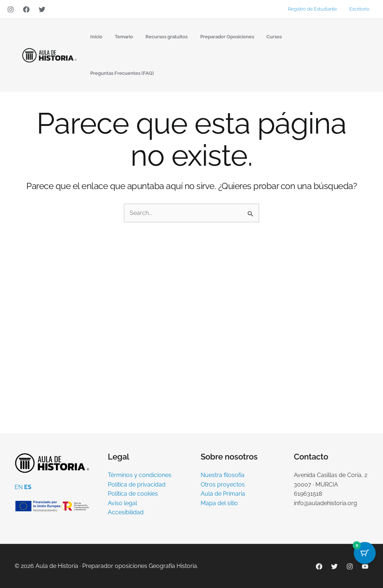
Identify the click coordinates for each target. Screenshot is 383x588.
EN (19, 487)
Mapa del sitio (219, 503)
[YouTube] (365, 566)
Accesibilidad (126, 512)
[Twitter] (42, 9)
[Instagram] (11, 9)
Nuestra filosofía (223, 475)
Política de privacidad (137, 485)
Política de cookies (133, 494)
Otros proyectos (223, 485)
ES (28, 487)
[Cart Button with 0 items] (365, 553)
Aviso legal (122, 503)
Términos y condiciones (140, 475)
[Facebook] (26, 9)
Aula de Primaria (223, 494)
